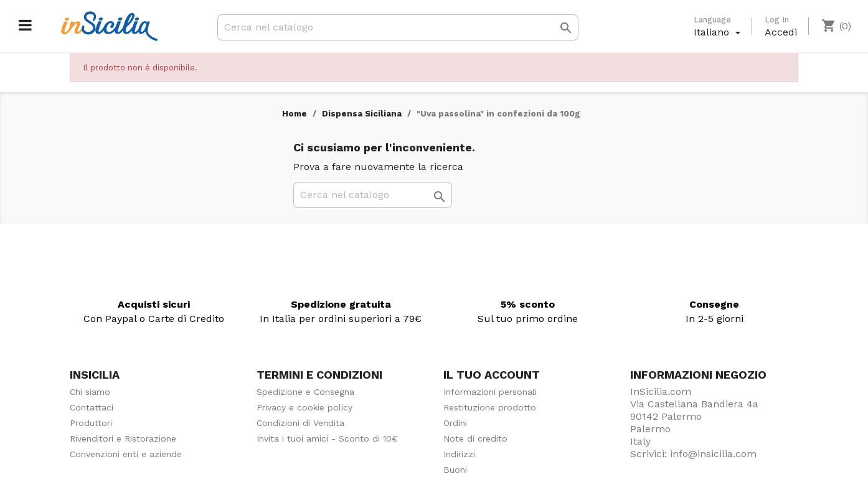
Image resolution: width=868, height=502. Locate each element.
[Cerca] (398, 27)
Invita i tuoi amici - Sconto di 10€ (327, 438)
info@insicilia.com (713, 454)
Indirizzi (459, 454)
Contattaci (92, 407)
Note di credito (475, 438)
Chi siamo (90, 392)
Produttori (91, 423)
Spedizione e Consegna (305, 392)
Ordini (455, 423)
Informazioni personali (490, 392)
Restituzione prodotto (490, 407)
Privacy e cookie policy (304, 407)
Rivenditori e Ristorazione (123, 438)
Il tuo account (492, 375)
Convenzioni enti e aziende (126, 454)
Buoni (455, 470)
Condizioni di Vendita (300, 423)
